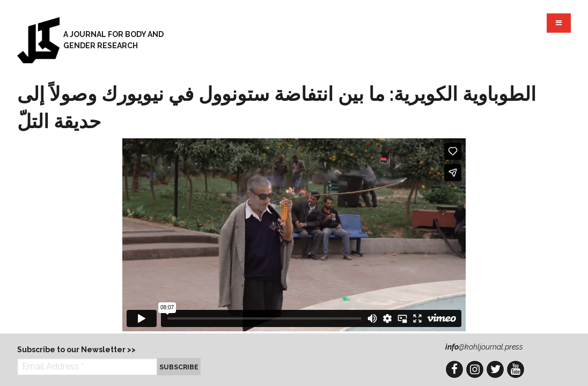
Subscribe (179, 367)
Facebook (454, 369)
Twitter (495, 369)
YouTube (516, 369)
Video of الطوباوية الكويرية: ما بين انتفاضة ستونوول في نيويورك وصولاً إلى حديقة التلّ (294, 235)
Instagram (475, 369)
